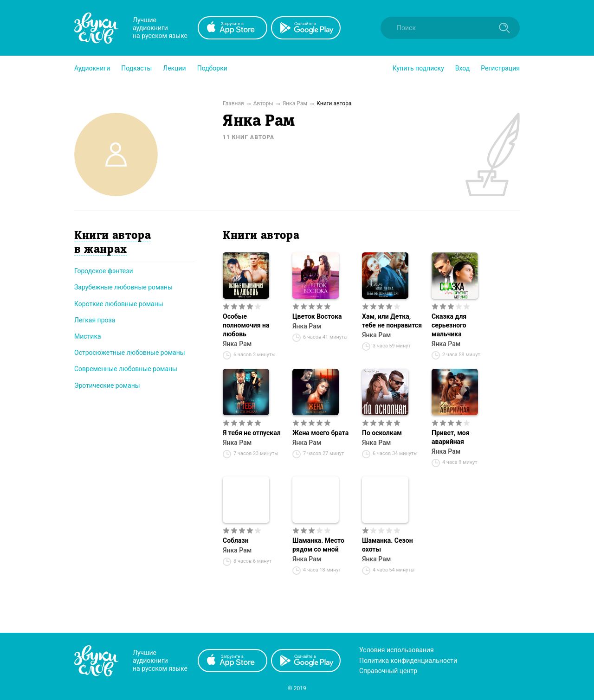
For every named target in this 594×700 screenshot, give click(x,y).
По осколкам (382, 433)
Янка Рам (237, 344)
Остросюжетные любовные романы (130, 353)
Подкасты (136, 68)
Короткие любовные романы (119, 304)
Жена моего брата (320, 433)
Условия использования (397, 650)
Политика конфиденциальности (408, 661)
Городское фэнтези (104, 271)
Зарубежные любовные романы (123, 287)
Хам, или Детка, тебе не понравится (392, 321)
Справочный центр (388, 671)
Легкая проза (95, 320)
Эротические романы (107, 385)
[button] (92, 68)
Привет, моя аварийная (451, 437)
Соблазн (236, 540)
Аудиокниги (92, 68)
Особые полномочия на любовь (246, 325)
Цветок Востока (317, 316)
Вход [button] (462, 68)
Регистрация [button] (500, 68)
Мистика (88, 336)
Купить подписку (418, 68)
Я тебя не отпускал (252, 433)
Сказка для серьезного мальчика (449, 325)
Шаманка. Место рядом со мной (318, 545)
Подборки (212, 68)
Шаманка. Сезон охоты (387, 545)
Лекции (174, 68)
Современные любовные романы (126, 369)
